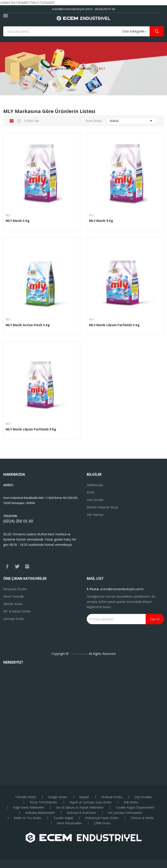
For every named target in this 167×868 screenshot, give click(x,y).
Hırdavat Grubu (112, 797)
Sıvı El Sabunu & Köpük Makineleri (80, 807)
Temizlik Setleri (26, 797)
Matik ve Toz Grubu (28, 818)
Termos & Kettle (142, 818)
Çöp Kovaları (143, 797)
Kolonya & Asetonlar (81, 813)
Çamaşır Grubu (14, 619)
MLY (8, 215)
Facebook (7, 566)
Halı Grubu (131, 802)
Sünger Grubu (58, 797)
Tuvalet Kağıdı (63, 818)
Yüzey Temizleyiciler (43, 802)
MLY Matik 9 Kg (101, 221)
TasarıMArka (78, 654)
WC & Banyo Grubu (17, 611)
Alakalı (132, 121)
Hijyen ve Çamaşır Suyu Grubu (90, 802)
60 (31, 521)
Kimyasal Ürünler (15, 589)
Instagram (27, 566)
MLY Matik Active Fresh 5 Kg (28, 325)
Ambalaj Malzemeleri (40, 813)
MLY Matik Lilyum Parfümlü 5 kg (114, 325)
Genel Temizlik (13, 596)
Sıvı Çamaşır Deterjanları (125, 813)
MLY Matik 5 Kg (18, 221)
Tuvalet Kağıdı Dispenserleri (135, 807)
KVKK (91, 492)
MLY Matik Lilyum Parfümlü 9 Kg (31, 429)
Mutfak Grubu (13, 604)
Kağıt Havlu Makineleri (29, 807)
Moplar (84, 797)
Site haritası (95, 515)
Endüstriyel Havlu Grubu (102, 818)
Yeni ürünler (95, 500)
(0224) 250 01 (16, 521)
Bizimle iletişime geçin (103, 507)
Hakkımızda (95, 485)
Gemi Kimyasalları (69, 823)
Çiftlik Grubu (102, 823)
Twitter (17, 566)
